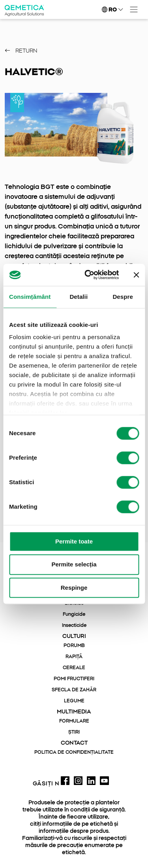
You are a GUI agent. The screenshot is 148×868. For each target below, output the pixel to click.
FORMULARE (74, 721)
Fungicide (74, 614)
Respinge (74, 588)
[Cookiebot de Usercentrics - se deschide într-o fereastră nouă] (88, 275)
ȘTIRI (74, 732)
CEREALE (74, 668)
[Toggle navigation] (134, 9)
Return (21, 51)
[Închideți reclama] (136, 275)
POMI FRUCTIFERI (74, 679)
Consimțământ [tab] (30, 297)
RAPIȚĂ (74, 657)
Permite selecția (74, 565)
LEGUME (74, 701)
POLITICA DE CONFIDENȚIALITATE (74, 752)
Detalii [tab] (79, 297)
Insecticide (74, 625)
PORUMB (74, 645)
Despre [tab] (123, 297)
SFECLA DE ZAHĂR (74, 690)
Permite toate (74, 541)
